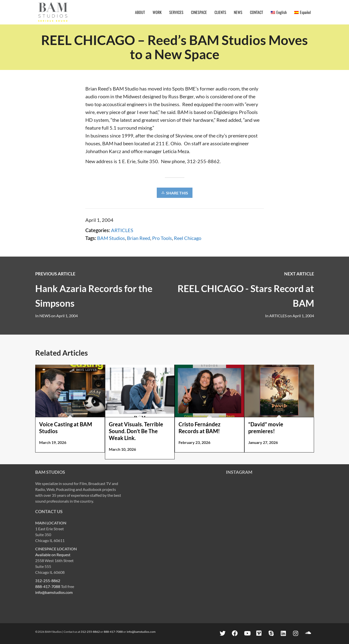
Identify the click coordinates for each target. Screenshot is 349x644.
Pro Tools (162, 238)
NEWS (45, 316)
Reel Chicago (188, 238)
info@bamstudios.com (54, 592)
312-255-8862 (48, 581)
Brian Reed (139, 238)
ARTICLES (122, 230)
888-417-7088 (48, 586)
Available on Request (53, 555)
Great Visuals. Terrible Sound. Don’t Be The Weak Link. (136, 431)
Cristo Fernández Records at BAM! (199, 428)
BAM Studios (111, 238)
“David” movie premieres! (266, 428)
